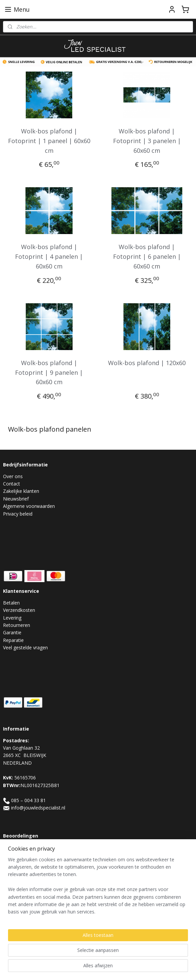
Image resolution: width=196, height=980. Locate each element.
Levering (12, 618)
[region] (98, 911)
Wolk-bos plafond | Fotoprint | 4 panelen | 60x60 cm (49, 256)
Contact (12, 484)
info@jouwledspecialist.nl (38, 808)
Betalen (11, 603)
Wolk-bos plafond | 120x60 (147, 363)
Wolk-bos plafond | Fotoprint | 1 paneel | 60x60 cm (49, 141)
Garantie (12, 632)
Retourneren (17, 625)
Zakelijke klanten (21, 491)
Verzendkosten (19, 610)
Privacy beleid (18, 514)
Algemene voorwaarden (29, 506)
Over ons (13, 476)
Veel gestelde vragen (25, 647)
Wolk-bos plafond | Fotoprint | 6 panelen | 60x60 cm (147, 256)
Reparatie (13, 640)
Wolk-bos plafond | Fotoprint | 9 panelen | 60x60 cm (49, 372)
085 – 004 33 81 (28, 800)
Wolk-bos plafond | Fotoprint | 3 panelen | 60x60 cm (147, 141)
